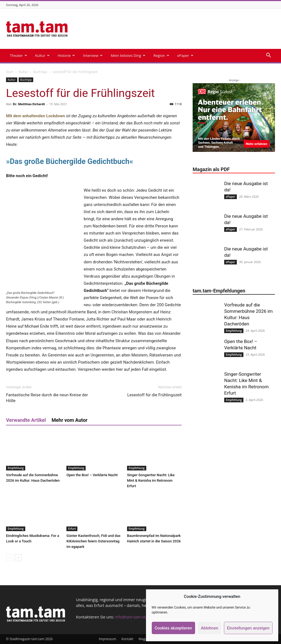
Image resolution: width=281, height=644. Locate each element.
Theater (19, 55)
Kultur (42, 55)
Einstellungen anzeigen (248, 628)
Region (161, 55)
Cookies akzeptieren (173, 628)
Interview (93, 55)
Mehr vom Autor (70, 420)
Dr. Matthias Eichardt (29, 104)
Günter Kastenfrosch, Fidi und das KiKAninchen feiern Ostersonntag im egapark (93, 541)
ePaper (185, 55)
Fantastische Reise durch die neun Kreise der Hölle (47, 398)
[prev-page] (9, 558)
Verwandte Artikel (26, 420)
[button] (268, 56)
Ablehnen (210, 628)
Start (10, 72)
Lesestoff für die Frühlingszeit (154, 395)
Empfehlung (16, 468)
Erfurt (72, 529)
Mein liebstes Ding (128, 55)
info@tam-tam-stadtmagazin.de (143, 617)
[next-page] (18, 558)
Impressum (107, 639)
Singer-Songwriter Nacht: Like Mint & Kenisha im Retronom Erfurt (151, 480)
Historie (66, 55)
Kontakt (127, 639)
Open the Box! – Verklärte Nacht (92, 475)
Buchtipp (40, 72)
